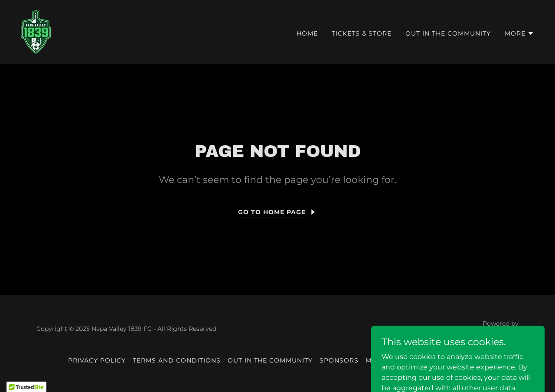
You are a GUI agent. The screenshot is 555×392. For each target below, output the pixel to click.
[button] (519, 33)
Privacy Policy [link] (97, 360)
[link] (36, 31)
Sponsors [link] (339, 360)
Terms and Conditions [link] (177, 360)
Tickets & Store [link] (362, 33)
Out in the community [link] (448, 33)
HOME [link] (307, 33)
